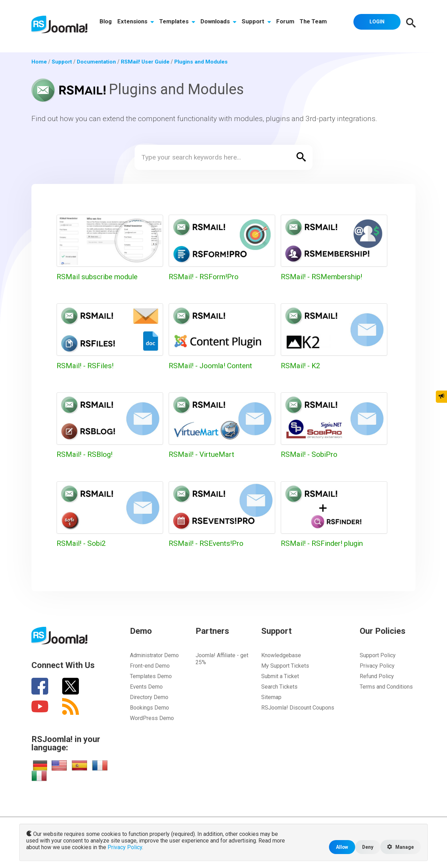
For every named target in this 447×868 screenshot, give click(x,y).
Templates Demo (151, 676)
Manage (400, 847)
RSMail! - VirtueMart (203, 454)
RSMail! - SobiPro (310, 454)
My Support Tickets (285, 666)
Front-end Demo (150, 666)
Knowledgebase (281, 655)
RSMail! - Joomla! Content (213, 366)
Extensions (136, 23)
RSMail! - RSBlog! (86, 454)
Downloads (219, 23)
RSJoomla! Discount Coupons (298, 708)
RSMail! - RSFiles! (86, 366)
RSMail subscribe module (99, 277)
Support (257, 23)
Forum (287, 23)
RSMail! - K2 (301, 366)
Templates (178, 23)
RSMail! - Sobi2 (82, 543)
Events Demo (146, 687)
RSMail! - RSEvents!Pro (207, 543)
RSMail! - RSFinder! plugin (324, 543)
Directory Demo (149, 697)
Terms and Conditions (386, 687)
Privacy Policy (377, 666)
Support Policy (378, 655)
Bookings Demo (149, 708)
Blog (106, 23)
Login (376, 23)
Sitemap (271, 697)
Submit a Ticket (280, 676)
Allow (339, 847)
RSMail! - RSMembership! (323, 277)
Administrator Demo (154, 655)
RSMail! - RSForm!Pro (205, 277)
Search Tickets (279, 687)
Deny (366, 847)
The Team (315, 23)
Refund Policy (377, 676)
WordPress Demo (152, 718)
